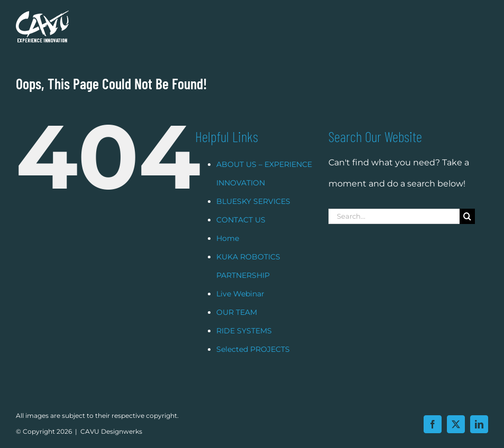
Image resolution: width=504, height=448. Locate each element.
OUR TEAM (237, 325)
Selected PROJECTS (253, 362)
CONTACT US (241, 233)
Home (228, 251)
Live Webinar (240, 307)
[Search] (467, 230)
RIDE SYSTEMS (244, 344)
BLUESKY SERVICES (253, 214)
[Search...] (394, 230)
